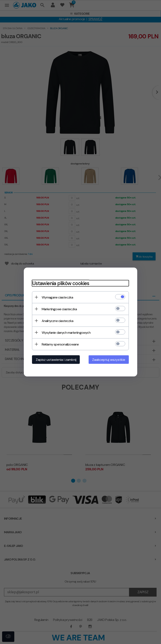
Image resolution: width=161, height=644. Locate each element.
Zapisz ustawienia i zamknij (56, 360)
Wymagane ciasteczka (57, 297)
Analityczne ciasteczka (57, 321)
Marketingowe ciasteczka (59, 309)
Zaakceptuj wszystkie (109, 360)
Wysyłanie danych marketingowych (66, 333)
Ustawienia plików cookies (61, 283)
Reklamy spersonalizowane (60, 344)
